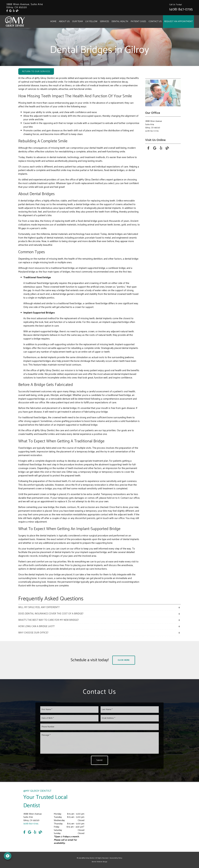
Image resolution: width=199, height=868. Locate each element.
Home (53, 22)
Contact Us (155, 22)
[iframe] (145, 817)
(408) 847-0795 (181, 9)
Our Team (78, 22)
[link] (7, 11)
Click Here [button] (124, 660)
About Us (64, 22)
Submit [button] (100, 760)
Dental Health (120, 22)
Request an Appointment (178, 22)
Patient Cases (138, 22)
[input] (69, 710)
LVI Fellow (91, 22)
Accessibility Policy (116, 858)
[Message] (99, 743)
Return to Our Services (36, 71)
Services (104, 22)
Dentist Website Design (100, 862)
